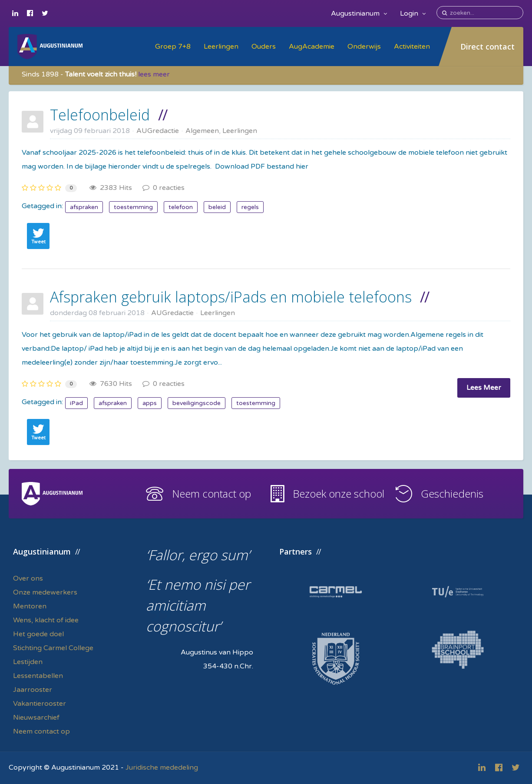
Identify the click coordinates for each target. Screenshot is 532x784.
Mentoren (30, 606)
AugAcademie (312, 47)
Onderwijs (364, 47)
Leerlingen (221, 47)
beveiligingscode (197, 403)
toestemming (133, 207)
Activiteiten (412, 47)
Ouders (264, 47)
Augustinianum (359, 13)
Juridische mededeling (162, 767)
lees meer (154, 74)
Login (413, 13)
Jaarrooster (33, 690)
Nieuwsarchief (36, 718)
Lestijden (28, 662)
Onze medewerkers (45, 592)
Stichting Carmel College (53, 648)
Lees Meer (484, 388)
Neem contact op (211, 493)
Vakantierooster (40, 704)
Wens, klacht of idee (46, 620)
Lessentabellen (38, 676)
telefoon (181, 207)
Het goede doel (38, 634)
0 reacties (164, 188)
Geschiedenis (452, 493)
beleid (217, 207)
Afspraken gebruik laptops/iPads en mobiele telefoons (231, 297)
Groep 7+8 (173, 47)
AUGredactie (158, 131)
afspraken (84, 207)
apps (150, 403)
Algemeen (202, 131)
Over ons (28, 578)
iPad (76, 403)
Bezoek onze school (339, 493)
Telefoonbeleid (100, 115)
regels (250, 207)
